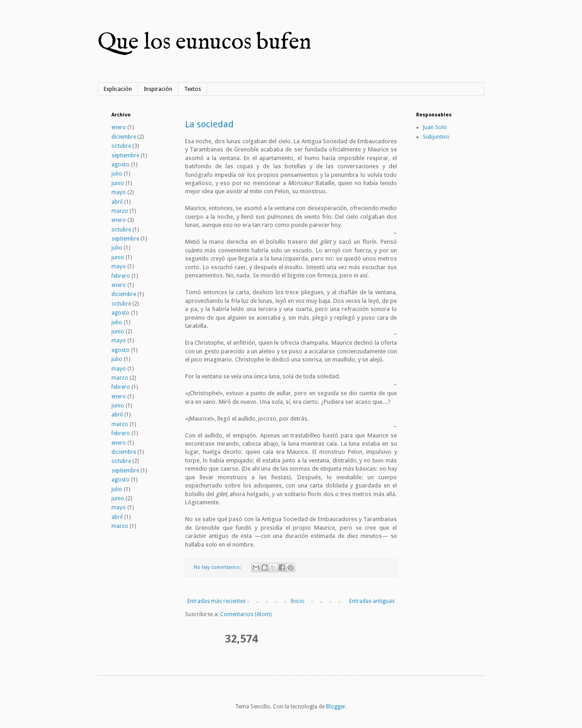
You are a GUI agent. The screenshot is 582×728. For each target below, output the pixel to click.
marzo (120, 211)
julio (117, 174)
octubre (121, 146)
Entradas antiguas (372, 601)
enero (119, 127)
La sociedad (209, 124)
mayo (119, 192)
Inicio (298, 601)
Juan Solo (435, 127)
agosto (120, 165)
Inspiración (158, 89)
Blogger (336, 707)
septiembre (125, 156)
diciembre (124, 137)
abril (117, 202)
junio (118, 183)
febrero (121, 276)
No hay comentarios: (218, 567)
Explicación (118, 89)
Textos (193, 89)
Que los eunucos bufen (204, 43)
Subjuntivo (436, 137)
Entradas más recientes (216, 601)
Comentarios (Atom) (246, 614)
